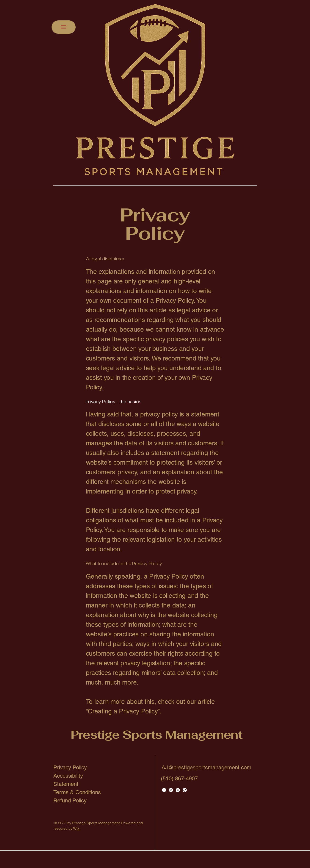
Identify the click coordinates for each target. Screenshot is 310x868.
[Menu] (64, 27)
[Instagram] (171, 790)
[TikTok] (185, 790)
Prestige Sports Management (156, 735)
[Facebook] (164, 790)
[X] (178, 790)
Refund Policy (70, 800)
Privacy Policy (70, 767)
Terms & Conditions (77, 792)
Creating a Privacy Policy (123, 711)
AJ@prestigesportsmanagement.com (206, 767)
